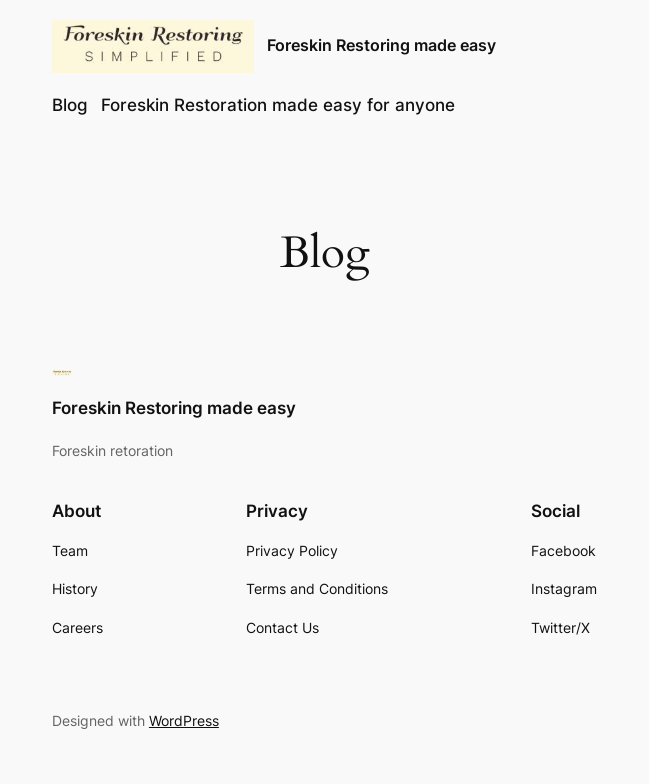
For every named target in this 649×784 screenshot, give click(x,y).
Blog (70, 105)
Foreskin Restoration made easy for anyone (278, 105)
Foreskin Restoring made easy (381, 45)
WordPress (184, 720)
